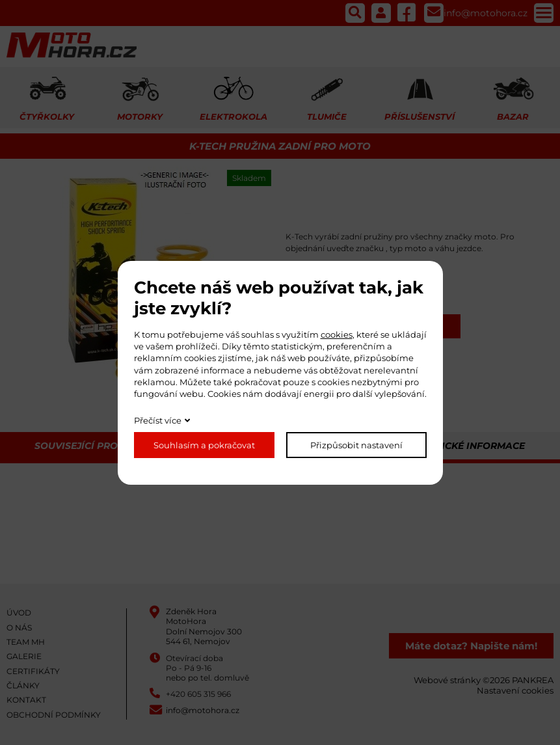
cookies (337, 334)
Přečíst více (158, 420)
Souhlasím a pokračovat (204, 445)
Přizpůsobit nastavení (356, 445)
